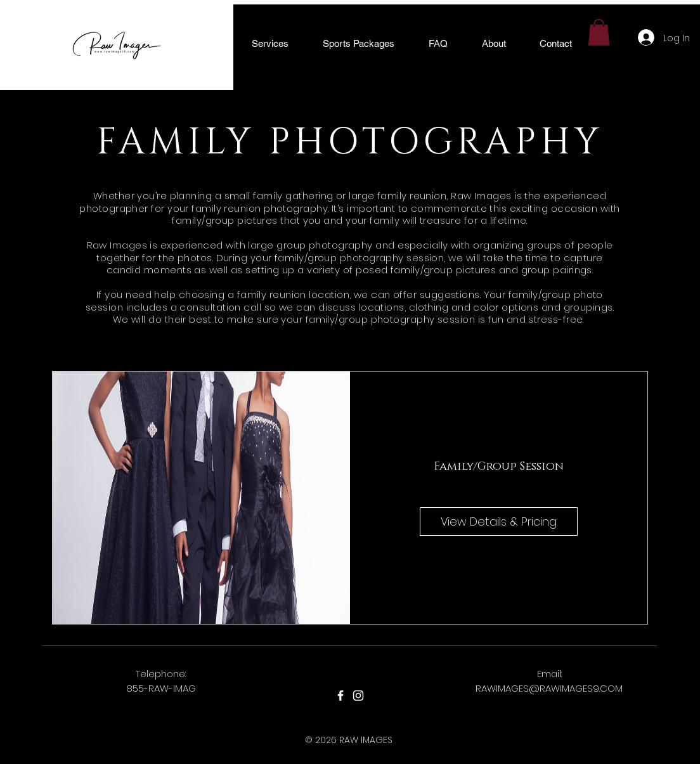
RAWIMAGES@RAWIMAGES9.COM (549, 688)
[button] (270, 43)
